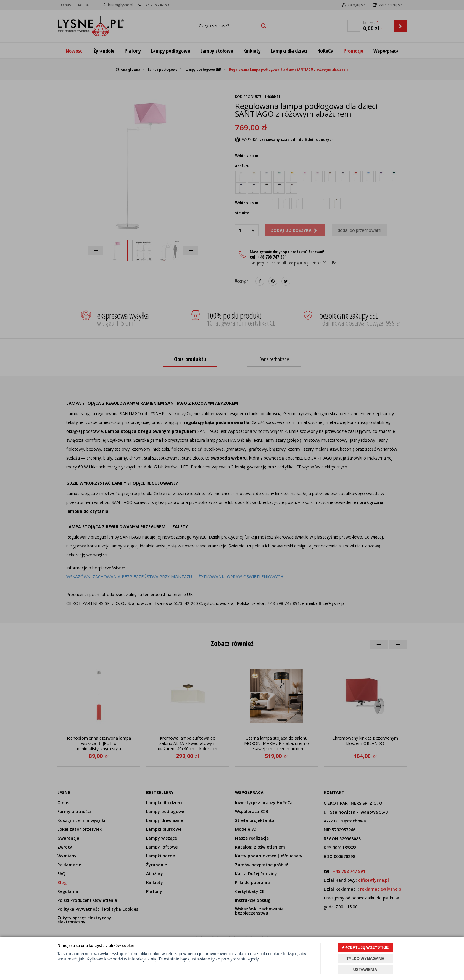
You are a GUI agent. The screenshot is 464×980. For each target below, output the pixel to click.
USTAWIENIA (365, 969)
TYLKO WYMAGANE (365, 959)
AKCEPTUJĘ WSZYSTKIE (365, 947)
